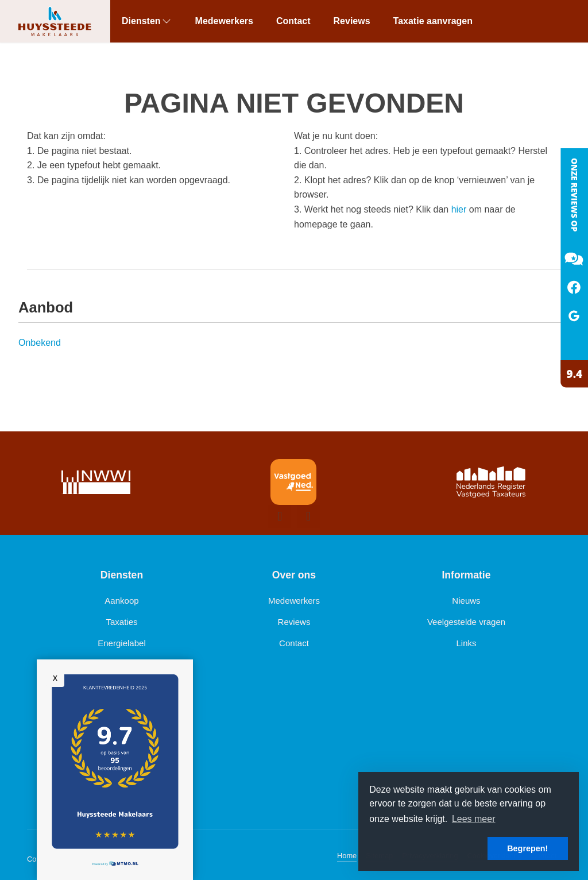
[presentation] (280, 516)
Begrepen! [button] (527, 848)
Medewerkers (224, 21)
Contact (293, 21)
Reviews (352, 21)
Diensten (147, 21)
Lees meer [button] (474, 819)
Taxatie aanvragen (433, 21)
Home (347, 856)
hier (459, 209)
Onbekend (40, 343)
